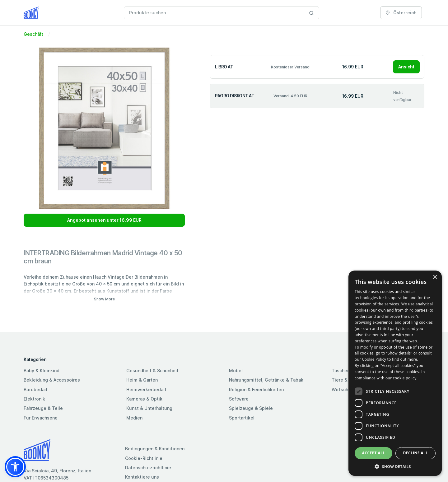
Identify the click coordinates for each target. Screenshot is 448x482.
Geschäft (33, 34)
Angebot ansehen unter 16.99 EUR (104, 220)
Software (239, 399)
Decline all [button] (416, 453)
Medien (134, 418)
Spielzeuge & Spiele (251, 408)
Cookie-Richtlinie (144, 458)
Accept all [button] (374, 453)
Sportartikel (242, 418)
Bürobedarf (36, 389)
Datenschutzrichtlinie (148, 468)
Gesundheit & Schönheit (152, 371)
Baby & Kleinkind (42, 371)
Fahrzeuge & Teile (43, 408)
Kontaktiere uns (142, 477)
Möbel (236, 371)
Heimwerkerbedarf (146, 389)
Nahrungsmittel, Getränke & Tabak (266, 380)
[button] (15, 467)
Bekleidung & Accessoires (52, 380)
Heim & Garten (142, 380)
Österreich (401, 13)
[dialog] (395, 373)
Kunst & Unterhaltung (149, 408)
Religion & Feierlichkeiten (256, 389)
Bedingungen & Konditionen (155, 449)
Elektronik (34, 399)
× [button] (435, 277)
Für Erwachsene (41, 418)
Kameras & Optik (144, 399)
